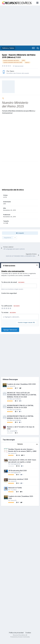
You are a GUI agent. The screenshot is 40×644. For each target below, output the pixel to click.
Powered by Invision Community (20, 637)
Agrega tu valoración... (11, 317)
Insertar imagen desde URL (26, 322)
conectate (27, 275)
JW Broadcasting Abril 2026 (17, 471)
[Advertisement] (19, 26)
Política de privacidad (16, 633)
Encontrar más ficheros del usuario (18, 73)
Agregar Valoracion (10, 330)
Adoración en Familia (15, 488)
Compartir (20, 233)
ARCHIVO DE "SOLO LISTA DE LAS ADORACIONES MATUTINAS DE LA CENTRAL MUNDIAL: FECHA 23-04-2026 (22, 395)
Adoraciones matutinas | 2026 (18, 479)
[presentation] (17, 299)
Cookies (28, 633)
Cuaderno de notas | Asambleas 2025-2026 (21, 384)
